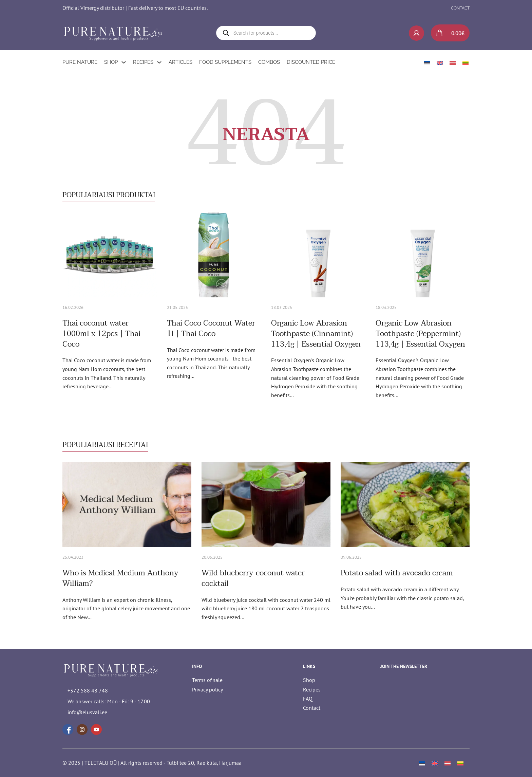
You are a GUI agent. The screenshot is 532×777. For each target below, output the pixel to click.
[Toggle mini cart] (448, 33)
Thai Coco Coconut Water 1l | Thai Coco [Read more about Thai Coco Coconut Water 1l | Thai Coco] (211, 328)
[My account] (416, 33)
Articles (180, 62)
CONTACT (460, 8)
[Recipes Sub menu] (159, 62)
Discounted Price (311, 62)
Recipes (143, 62)
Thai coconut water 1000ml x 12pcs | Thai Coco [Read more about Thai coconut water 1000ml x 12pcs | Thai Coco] (101, 334)
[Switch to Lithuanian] (465, 62)
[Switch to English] (440, 62)
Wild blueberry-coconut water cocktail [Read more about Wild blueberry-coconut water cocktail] (253, 578)
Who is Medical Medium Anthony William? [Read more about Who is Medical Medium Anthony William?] (120, 578)
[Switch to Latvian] (453, 62)
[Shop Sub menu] (124, 62)
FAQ (308, 699)
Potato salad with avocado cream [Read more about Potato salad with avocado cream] (397, 573)
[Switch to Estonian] (427, 62)
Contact (312, 708)
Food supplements (225, 62)
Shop (111, 62)
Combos (269, 62)
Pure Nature (80, 62)
